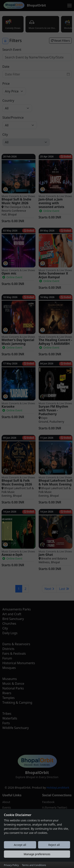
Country (8, 101)
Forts (6, 723)
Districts (8, 649)
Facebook (48, 802)
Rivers (7, 693)
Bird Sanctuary (13, 619)
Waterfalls (10, 718)
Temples (8, 698)
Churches (9, 623)
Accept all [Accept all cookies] (20, 851)
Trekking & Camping (17, 702)
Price (6, 84)
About (6, 802)
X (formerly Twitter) (55, 807)
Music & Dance (13, 684)
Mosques (9, 668)
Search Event (12, 50)
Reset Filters (60, 41)
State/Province (13, 118)
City (5, 134)
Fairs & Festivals (14, 654)
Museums (10, 679)
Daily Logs (10, 633)
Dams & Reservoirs (16, 644)
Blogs (6, 813)
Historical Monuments (19, 663)
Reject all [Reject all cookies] (54, 851)
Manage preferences (37, 860)
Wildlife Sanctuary (16, 728)
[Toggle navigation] (69, 6)
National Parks (13, 688)
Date (6, 67)
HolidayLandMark (58, 788)
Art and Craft (12, 614)
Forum (7, 658)
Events (7, 807)
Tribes (7, 714)
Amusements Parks (17, 609)
